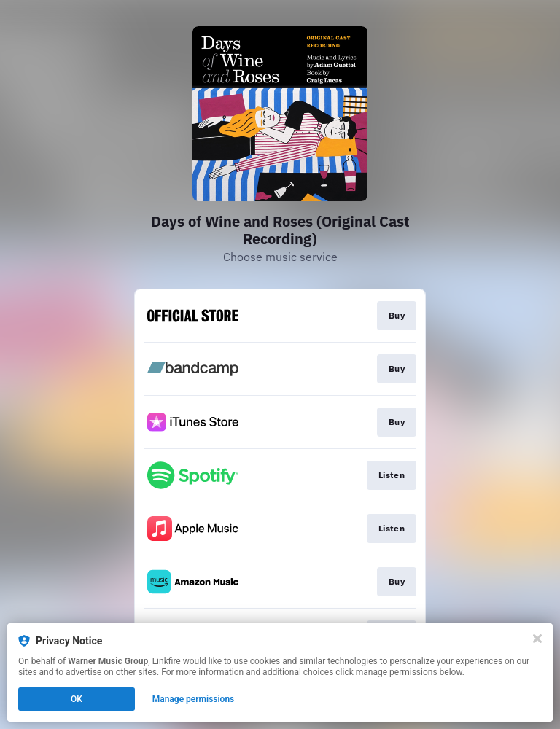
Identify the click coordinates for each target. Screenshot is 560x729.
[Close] (537, 639)
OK (77, 699)
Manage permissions (194, 699)
